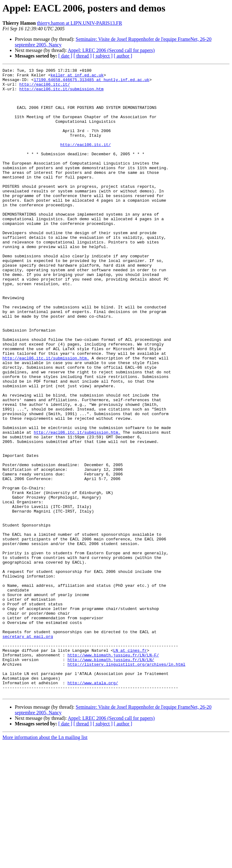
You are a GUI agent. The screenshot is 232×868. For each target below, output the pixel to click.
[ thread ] (83, 56)
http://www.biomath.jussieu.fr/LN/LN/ (111, 778)
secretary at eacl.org (28, 750)
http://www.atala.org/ (93, 806)
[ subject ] (103, 56)
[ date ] (65, 56)
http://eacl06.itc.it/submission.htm (62, 93)
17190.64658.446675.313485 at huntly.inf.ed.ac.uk (91, 82)
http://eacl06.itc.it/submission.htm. (46, 416)
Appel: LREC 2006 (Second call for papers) (111, 50)
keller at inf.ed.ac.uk (77, 77)
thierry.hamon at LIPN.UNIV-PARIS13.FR (80, 23)
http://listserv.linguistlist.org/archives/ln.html (126, 784)
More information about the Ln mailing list (45, 863)
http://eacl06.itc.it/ (45, 88)
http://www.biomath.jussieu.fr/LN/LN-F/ (113, 773)
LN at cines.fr (130, 767)
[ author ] (123, 56)
